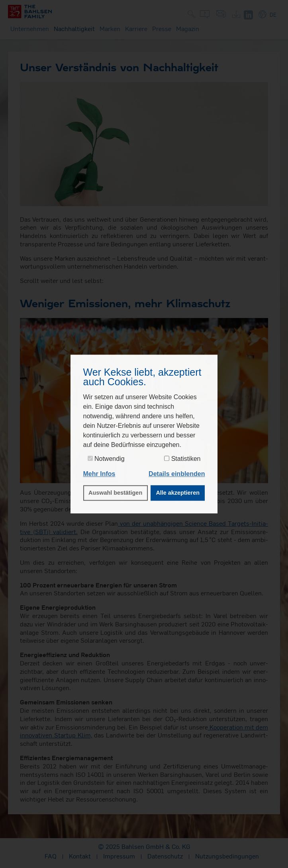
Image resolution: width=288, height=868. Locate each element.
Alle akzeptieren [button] (178, 493)
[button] (177, 474)
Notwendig (106, 459)
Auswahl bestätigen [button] (115, 493)
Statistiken (182, 459)
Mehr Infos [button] (99, 474)
